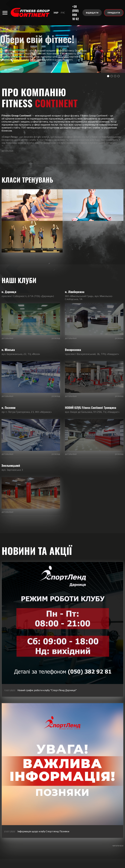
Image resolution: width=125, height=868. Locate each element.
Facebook (108, 843)
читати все (118, 814)
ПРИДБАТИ (114, 13)
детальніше (7, 151)
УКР (56, 13)
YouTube (17, 843)
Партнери (40, 865)
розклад (56, 351)
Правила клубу (56, 865)
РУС (63, 13)
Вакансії (27, 865)
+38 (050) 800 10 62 (76, 13)
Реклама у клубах (77, 865)
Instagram (42, 843)
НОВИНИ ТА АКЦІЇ (37, 564)
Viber (65, 843)
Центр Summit (98, 865)
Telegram (88, 843)
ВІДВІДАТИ (92, 13)
